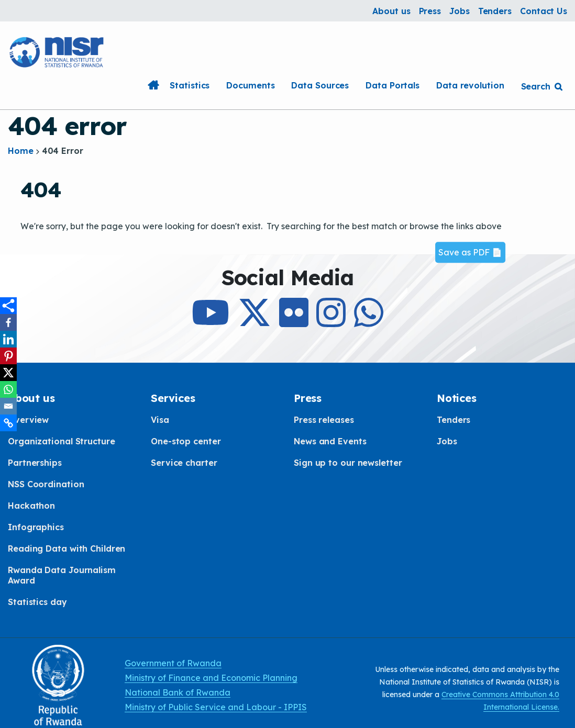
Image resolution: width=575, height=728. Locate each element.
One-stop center (186, 441)
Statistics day (37, 602)
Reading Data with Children (67, 548)
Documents (250, 85)
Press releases (324, 420)
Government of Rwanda (173, 663)
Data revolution (470, 85)
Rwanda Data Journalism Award (62, 575)
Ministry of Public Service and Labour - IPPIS (216, 707)
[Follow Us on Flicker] (294, 322)
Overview (28, 420)
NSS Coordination (46, 484)
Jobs (460, 11)
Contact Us (544, 11)
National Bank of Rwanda (178, 692)
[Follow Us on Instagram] (331, 322)
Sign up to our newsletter (348, 463)
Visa (160, 420)
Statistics (190, 85)
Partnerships (35, 463)
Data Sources (320, 85)
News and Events (330, 441)
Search (536, 86)
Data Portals (392, 85)
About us (391, 11)
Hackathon (31, 506)
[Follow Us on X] (255, 322)
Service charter (184, 463)
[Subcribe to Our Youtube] (211, 322)
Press (430, 11)
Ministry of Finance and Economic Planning (211, 678)
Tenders (495, 11)
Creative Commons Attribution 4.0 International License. (500, 701)
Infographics (36, 527)
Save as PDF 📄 (470, 252)
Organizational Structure (62, 441)
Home (153, 85)
